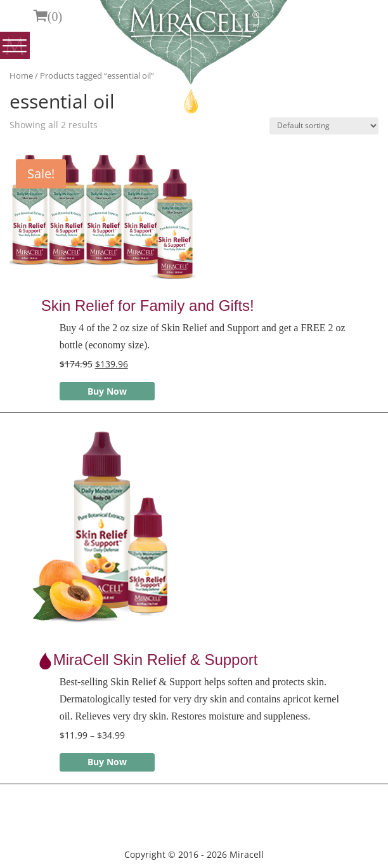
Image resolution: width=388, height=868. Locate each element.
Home (21, 76)
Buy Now (107, 391)
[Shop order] (324, 126)
